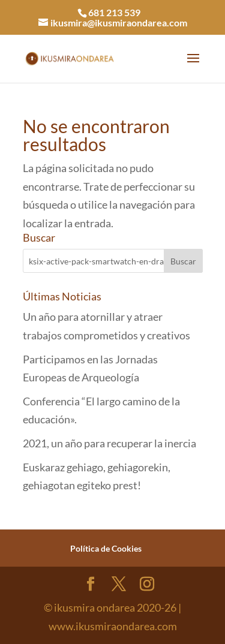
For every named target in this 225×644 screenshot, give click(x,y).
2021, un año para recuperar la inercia (109, 443)
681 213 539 (114, 12)
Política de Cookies (106, 548)
